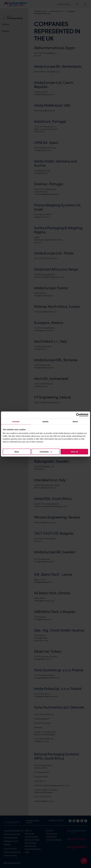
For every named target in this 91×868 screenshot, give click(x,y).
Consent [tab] (16, 421)
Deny (17, 452)
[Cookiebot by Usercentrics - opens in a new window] (78, 415)
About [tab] (75, 421)
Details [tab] (45, 421)
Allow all (74, 452)
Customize (46, 452)
